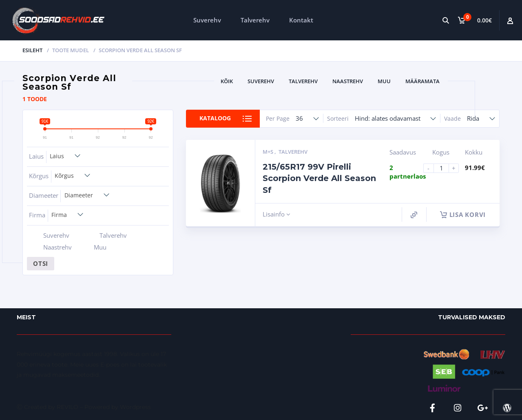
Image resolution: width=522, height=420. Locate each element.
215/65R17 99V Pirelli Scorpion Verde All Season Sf (319, 178)
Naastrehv (348, 81)
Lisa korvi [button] (463, 214)
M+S (269, 152)
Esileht (32, 50)
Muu (384, 81)
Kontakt (301, 20)
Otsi (41, 263)
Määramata (422, 81)
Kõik (227, 81)
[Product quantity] (445, 168)
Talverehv (255, 20)
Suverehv (207, 20)
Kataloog (215, 118)
